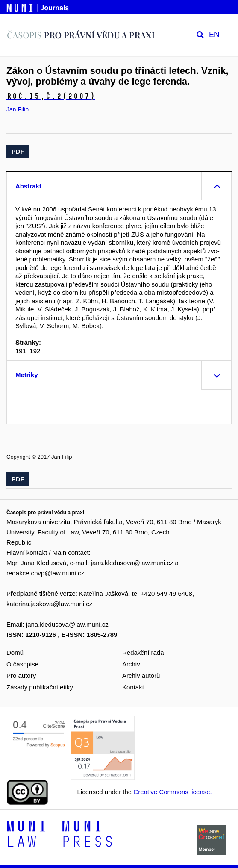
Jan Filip (18, 109)
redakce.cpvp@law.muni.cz (45, 573)
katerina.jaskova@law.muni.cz (49, 604)
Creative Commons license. (172, 792)
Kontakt (133, 687)
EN (214, 35)
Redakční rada (143, 652)
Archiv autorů (141, 676)
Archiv (131, 664)
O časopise (22, 664)
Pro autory (21, 676)
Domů (15, 652)
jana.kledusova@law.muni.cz (132, 563)
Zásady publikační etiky (40, 687)
